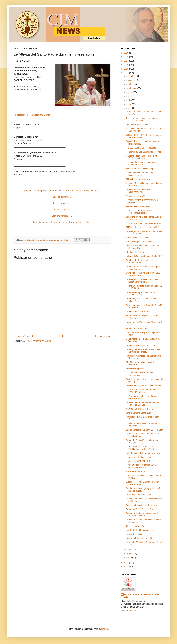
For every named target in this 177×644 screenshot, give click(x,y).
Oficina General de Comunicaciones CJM (142, 596)
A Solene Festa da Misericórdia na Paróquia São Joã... (142, 157)
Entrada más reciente (24, 336)
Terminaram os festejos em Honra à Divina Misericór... (142, 119)
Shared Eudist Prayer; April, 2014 (141, 345)
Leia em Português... (62, 216)
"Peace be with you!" (135, 196)
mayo (129, 104)
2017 (127, 61)
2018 (127, 57)
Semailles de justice (135, 369)
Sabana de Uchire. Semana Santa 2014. (144, 256)
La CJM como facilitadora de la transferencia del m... (140, 374)
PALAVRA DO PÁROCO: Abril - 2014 (143, 495)
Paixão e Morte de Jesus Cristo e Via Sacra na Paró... (143, 247)
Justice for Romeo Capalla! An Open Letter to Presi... (142, 483)
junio (129, 100)
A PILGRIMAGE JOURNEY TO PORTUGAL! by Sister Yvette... (141, 448)
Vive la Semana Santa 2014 (139, 413)
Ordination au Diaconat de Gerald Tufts (144, 223)
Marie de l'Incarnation (136, 471)
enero (129, 558)
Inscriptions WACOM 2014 (138, 461)
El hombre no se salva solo (138, 179)
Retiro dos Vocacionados (137, 329)
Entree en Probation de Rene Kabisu (143, 505)
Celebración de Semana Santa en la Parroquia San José (142, 404)
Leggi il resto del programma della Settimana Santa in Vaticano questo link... (62, 191)
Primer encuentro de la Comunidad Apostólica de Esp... (142, 514)
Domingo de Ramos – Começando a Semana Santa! (142, 261)
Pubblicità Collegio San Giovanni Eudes (144, 386)
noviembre (131, 80)
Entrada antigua (103, 336)
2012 (127, 566)
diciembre (131, 76)
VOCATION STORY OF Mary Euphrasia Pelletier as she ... (144, 136)
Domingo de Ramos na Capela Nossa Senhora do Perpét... (143, 351)
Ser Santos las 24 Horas (137, 124)
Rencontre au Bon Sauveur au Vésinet (143, 152)
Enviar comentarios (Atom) (39, 341)
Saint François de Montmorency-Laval (143, 453)
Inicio (65, 336)
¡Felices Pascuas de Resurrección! (142, 148)
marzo (130, 550)
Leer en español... (62, 197)
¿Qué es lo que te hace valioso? (141, 242)
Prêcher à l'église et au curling (140, 206)
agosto (130, 92)
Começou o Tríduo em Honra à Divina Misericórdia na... (143, 191)
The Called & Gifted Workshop (140, 169)
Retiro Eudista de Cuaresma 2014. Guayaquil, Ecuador (142, 466)
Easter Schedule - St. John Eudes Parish (144, 430)
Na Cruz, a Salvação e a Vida (139, 409)
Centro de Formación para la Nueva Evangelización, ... (142, 441)
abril (129, 108)
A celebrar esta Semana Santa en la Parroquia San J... (142, 391)
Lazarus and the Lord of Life (139, 457)
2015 (127, 69)
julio (129, 96)
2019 (127, 53)
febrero (130, 553)
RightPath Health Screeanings (140, 530)
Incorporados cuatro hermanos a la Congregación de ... (142, 164)
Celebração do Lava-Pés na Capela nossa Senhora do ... (142, 281)
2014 (127, 73)
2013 (127, 562)
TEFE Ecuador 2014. (135, 526)
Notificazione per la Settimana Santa (32, 115)
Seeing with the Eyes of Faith (139, 538)
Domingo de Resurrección (138, 312)
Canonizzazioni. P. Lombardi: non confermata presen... (141, 212)
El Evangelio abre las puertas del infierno (144, 227)
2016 (127, 65)
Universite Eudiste (134, 534)
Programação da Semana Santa (140, 509)
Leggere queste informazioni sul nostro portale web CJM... (62, 222)
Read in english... (62, 209)
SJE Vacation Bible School (138, 238)
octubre (130, 84)
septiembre (132, 88)
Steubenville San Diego (137, 252)
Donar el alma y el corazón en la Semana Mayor (141, 294)
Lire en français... (62, 203)
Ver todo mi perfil (128, 611)
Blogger (105, 629)
